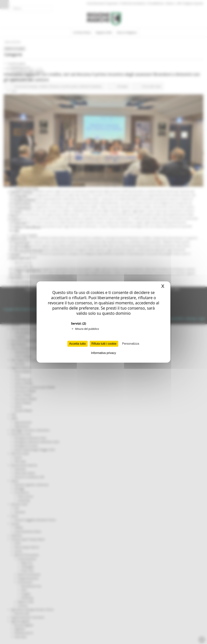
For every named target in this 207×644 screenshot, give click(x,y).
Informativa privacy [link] (103, 353)
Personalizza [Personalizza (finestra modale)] (131, 344)
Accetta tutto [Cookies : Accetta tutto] (78, 344)
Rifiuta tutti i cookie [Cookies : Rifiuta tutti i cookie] (104, 344)
